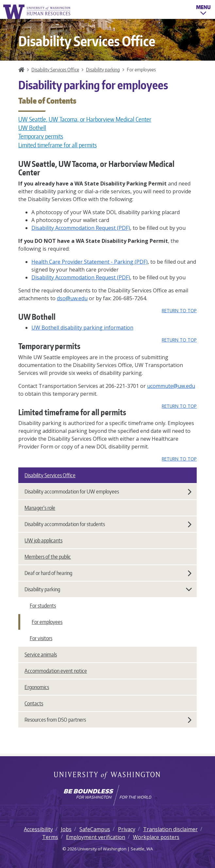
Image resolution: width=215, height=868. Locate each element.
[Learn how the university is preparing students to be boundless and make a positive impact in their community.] (107, 795)
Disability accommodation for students (108, 524)
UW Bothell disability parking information (82, 328)
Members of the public (48, 557)
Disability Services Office (55, 69)
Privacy (127, 829)
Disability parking (103, 69)
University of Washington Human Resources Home (37, 12)
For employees (47, 622)
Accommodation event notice (56, 671)
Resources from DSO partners (108, 720)
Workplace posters (156, 837)
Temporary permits (41, 136)
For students (43, 606)
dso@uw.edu (72, 298)
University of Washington (108, 776)
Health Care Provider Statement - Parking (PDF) (90, 262)
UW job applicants (43, 540)
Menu (203, 11)
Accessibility (38, 829)
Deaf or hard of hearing (108, 573)
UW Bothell (32, 128)
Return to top (179, 310)
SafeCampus (95, 829)
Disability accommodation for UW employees (108, 492)
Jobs (66, 829)
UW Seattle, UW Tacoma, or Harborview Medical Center (85, 119)
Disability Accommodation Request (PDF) (81, 228)
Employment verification (96, 837)
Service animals (41, 655)
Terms (50, 837)
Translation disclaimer (170, 829)
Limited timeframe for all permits (58, 145)
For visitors (41, 638)
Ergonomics (37, 687)
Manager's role (40, 508)
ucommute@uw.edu (171, 386)
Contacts (34, 703)
